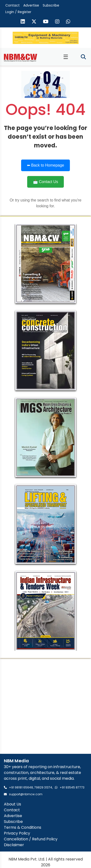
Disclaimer (14, 845)
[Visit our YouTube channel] (46, 22)
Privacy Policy (17, 833)
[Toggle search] (83, 57)
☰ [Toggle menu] (66, 57)
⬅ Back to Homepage (46, 165)
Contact (12, 5)
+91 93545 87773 (72, 787)
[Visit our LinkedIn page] (23, 22)
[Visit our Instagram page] (57, 22)
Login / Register (18, 12)
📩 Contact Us (46, 182)
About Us (12, 804)
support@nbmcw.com (26, 794)
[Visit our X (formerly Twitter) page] (34, 22)
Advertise (31, 5)
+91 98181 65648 (21, 787)
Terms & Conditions (23, 827)
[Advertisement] (45, 706)
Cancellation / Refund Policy (31, 839)
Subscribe (51, 5)
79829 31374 (43, 787)
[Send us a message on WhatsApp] (68, 22)
